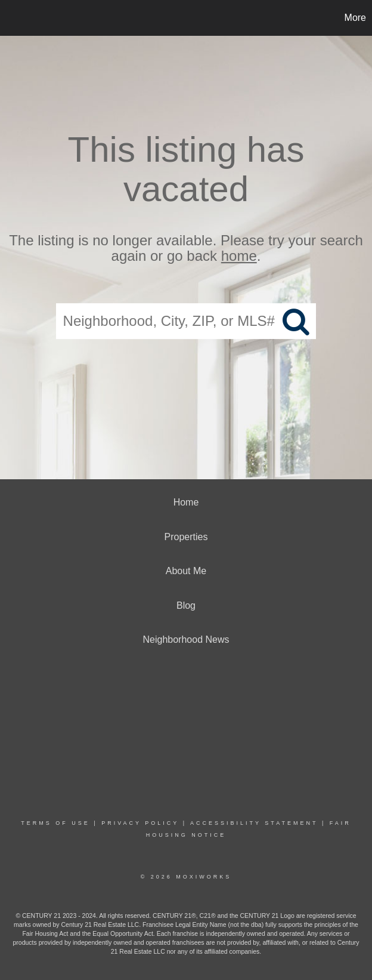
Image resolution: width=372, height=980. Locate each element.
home (239, 256)
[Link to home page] (15, 18)
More (355, 18)
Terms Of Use (55, 823)
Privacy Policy (140, 823)
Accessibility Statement (254, 823)
